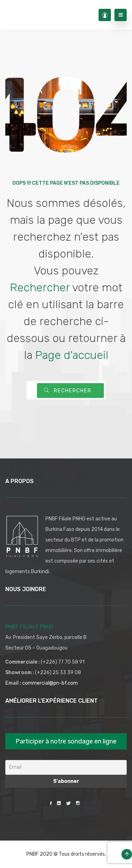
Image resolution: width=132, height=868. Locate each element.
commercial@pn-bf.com (50, 683)
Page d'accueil (72, 355)
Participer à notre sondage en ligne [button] (66, 741)
